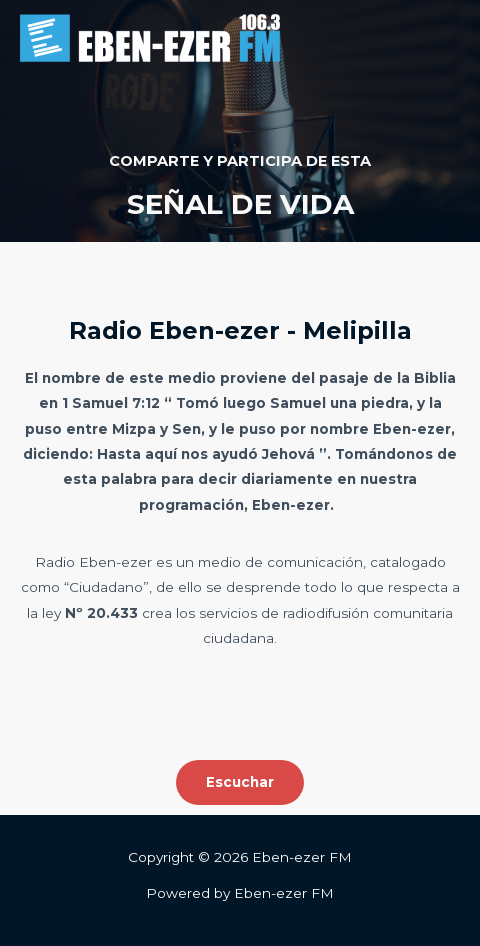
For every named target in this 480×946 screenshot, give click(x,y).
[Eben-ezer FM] (150, 38)
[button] (240, 783)
